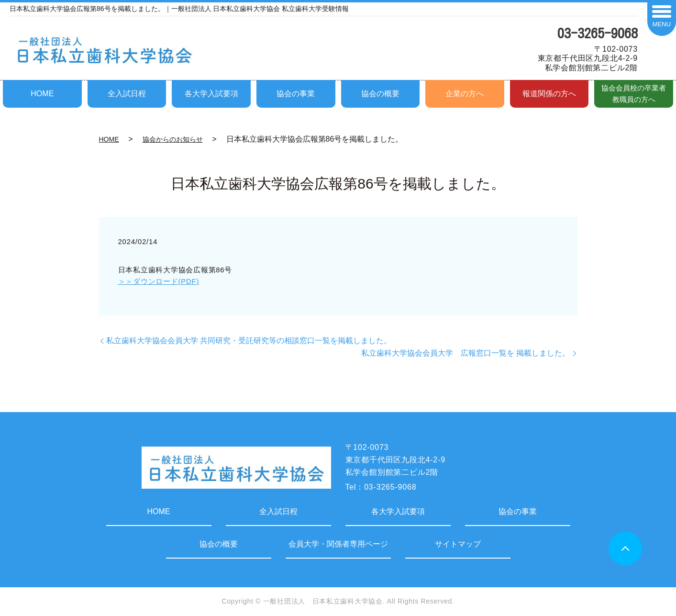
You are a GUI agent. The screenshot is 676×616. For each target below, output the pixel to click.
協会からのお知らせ (173, 139)
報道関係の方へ (549, 94)
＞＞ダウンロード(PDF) (159, 281)
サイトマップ (458, 544)
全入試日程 (127, 94)
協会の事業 (296, 94)
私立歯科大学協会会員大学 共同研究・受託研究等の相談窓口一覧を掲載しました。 (249, 341)
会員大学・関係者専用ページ (338, 544)
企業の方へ (465, 94)
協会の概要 (380, 94)
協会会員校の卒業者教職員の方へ (634, 94)
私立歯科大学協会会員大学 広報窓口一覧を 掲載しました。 (465, 353)
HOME (42, 94)
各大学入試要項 (211, 94)
